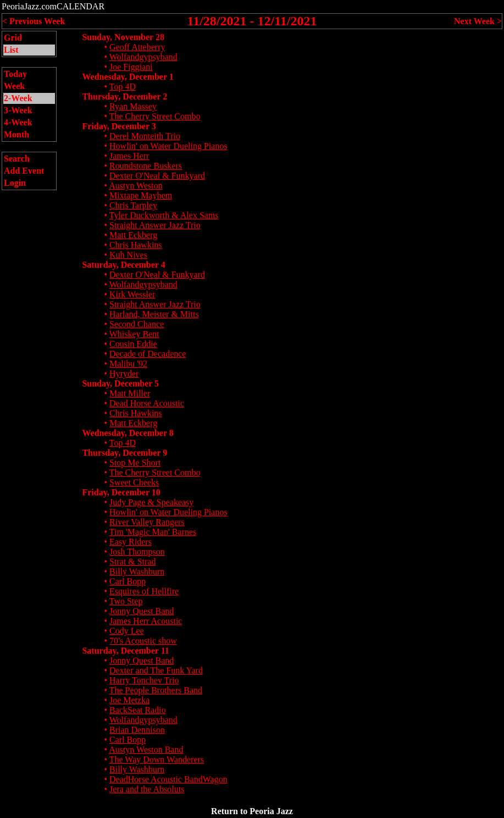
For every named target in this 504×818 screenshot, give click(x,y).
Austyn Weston (136, 186)
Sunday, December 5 (120, 383)
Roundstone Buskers (146, 166)
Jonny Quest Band (142, 611)
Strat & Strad (132, 562)
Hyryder (124, 374)
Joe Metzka (129, 700)
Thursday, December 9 (124, 453)
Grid (13, 38)
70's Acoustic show (143, 641)
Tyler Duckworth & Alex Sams (164, 215)
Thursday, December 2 (124, 96)
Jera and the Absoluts (147, 789)
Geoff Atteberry (137, 47)
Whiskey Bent (134, 334)
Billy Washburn (137, 571)
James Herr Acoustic (146, 621)
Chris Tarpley (133, 205)
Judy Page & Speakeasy (151, 502)
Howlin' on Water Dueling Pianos (168, 146)
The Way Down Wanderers (157, 759)
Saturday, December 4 (123, 265)
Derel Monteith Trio (145, 136)
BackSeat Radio (138, 710)
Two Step (126, 601)
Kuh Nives (128, 255)
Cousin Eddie (133, 344)
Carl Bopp (128, 581)
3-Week (18, 110)
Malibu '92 (128, 364)
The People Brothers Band (156, 690)
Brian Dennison (137, 730)
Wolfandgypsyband (143, 57)
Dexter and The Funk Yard (156, 670)
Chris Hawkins (136, 245)
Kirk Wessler (132, 294)
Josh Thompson (137, 552)
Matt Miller (130, 393)
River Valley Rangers (147, 522)
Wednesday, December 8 (128, 433)
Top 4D (123, 87)
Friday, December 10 (121, 492)
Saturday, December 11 (125, 651)
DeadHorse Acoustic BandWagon (168, 779)
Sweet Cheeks (134, 482)
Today (15, 74)
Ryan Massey (133, 106)
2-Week (18, 98)
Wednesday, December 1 (128, 77)
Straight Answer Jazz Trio (155, 225)
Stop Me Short (135, 463)
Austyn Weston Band (146, 750)
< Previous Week (34, 21)
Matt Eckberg (133, 235)
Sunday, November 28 (123, 37)
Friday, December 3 (119, 126)
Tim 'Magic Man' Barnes (153, 532)
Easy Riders (131, 542)
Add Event (24, 171)
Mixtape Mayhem (141, 195)
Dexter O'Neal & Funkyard (157, 176)
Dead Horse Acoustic (147, 403)
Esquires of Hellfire (144, 591)
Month (16, 134)
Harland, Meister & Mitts (154, 314)
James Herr (129, 156)
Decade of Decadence (148, 354)
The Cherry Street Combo (155, 116)
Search (17, 159)
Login (15, 183)
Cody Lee (127, 631)
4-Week (18, 122)
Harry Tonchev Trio (144, 680)
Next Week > (478, 21)
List (11, 50)
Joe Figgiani (131, 67)
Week (14, 86)
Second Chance (137, 324)
